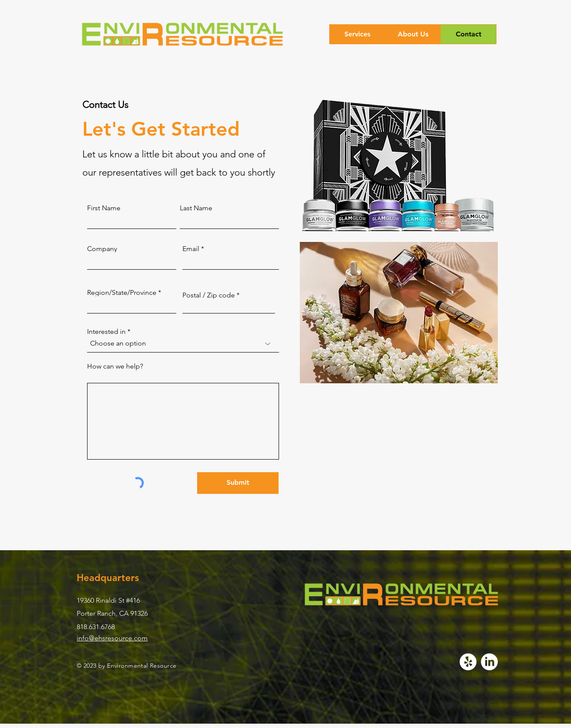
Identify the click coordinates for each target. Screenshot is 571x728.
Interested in (106, 332)
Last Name (196, 208)
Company (102, 249)
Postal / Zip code (209, 295)
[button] (357, 34)
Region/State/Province (122, 293)
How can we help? (115, 366)
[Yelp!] (468, 662)
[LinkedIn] (489, 662)
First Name (104, 208)
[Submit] (238, 483)
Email (191, 249)
